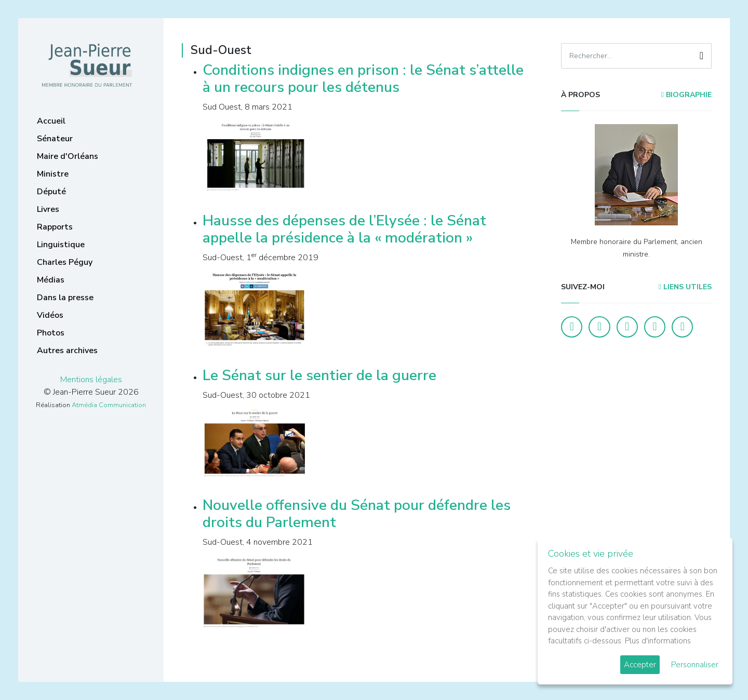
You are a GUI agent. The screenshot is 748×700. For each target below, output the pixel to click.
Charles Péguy (65, 262)
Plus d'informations (658, 641)
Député (51, 192)
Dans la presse (65, 298)
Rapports (55, 227)
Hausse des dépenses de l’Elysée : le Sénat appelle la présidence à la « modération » (344, 230)
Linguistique (61, 245)
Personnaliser (695, 665)
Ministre (53, 174)
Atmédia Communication (109, 405)
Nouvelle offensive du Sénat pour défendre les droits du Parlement (357, 514)
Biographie (686, 95)
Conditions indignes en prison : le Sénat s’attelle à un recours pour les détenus (363, 79)
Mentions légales (91, 380)
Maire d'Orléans (68, 156)
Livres (48, 209)
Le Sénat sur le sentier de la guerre (319, 375)
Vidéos (50, 315)
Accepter (640, 665)
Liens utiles (685, 287)
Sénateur (55, 139)
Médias (51, 280)
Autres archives (67, 351)
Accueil (51, 121)
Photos (51, 333)
